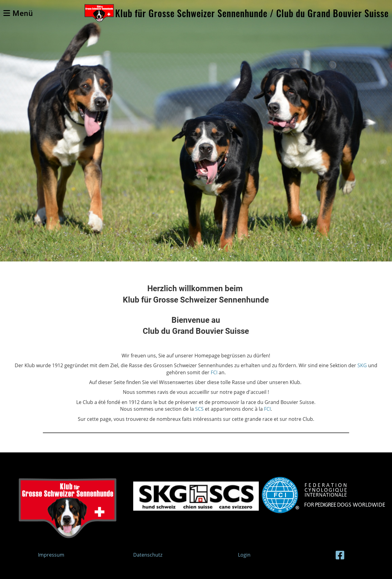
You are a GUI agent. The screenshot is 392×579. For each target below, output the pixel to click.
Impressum (51, 555)
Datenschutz (148, 555)
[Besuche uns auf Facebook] (340, 555)
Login (244, 555)
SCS (200, 409)
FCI (214, 372)
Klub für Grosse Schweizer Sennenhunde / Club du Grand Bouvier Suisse (252, 13)
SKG (362, 365)
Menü (18, 13)
